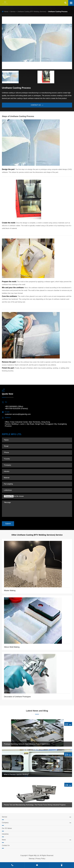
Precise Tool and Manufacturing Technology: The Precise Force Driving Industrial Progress (35, 805)
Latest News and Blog (37, 711)
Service (13, 12)
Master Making (10, 591)
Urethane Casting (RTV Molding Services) (32, 12)
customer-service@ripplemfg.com (18, 414)
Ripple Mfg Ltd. (34, 855)
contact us (37, 105)
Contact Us (6, 845)
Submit (8, 524)
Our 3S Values (7, 828)
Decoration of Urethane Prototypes (17, 697)
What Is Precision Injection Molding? (16, 774)
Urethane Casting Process (58, 12)
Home (6, 12)
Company (5, 823)
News (4, 840)
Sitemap (32, 859)
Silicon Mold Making (12, 647)
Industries (5, 834)
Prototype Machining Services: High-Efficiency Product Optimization (27, 744)
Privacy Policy (40, 859)
